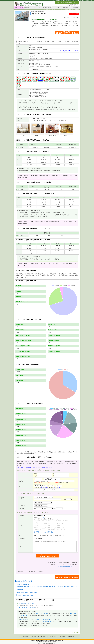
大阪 (24, 616)
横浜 (41, 614)
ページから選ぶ (26, 604)
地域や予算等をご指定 (47, 621)
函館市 (19, 592)
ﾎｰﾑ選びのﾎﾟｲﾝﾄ (45, 637)
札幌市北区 (27, 587)
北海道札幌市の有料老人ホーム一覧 (25, 584)
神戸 (27, 616)
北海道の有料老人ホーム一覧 (24, 581)
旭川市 (27, 592)
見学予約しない (48, 518)
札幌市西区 (46, 587)
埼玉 (47, 614)
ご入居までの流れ (56, 7)
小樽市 (23, 592)
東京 (37, 614)
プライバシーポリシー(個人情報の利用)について (66, 566)
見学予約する (38, 518)
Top (20, 637)
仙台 (75, 614)
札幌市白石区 (52, 587)
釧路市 (35, 592)
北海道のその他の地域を (24, 595)
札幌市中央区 (20, 587)
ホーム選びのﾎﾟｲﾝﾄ (47, 7)
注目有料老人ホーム (28, 7)
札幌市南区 (39, 587)
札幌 (71, 614)
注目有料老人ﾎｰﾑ (27, 637)
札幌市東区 (33, 587)
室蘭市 (31, 592)
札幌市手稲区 (20, 589)
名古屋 (20, 616)
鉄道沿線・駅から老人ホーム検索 (43, 619)
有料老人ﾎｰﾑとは (36, 637)
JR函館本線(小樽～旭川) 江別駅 (27, 608)
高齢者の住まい (66, 7)
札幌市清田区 (74, 587)
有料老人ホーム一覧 (19, 7)
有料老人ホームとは (38, 7)
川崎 (44, 614)
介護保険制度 (75, 7)
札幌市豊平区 (67, 587)
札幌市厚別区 (60, 587)
